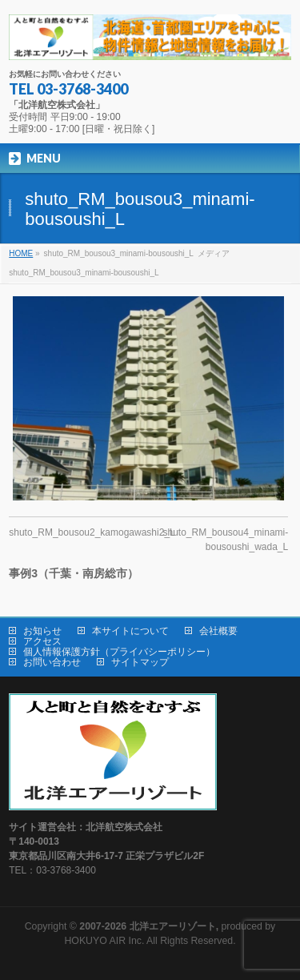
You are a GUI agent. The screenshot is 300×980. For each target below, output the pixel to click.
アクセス (42, 641)
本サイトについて (130, 631)
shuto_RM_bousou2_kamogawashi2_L (92, 532)
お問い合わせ (52, 662)
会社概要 (218, 631)
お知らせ (42, 631)
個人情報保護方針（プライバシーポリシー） (119, 652)
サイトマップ (140, 662)
